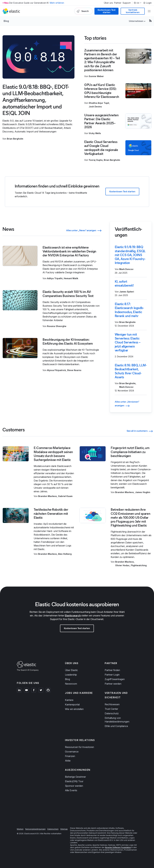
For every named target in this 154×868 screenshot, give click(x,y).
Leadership (71, 675)
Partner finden (112, 670)
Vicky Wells (95, 133)
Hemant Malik (71, 278)
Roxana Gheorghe (57, 326)
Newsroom (71, 684)
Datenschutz (112, 713)
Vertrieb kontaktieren (133, 11)
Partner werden (113, 684)
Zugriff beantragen (115, 679)
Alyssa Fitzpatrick (56, 370)
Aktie (68, 761)
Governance (72, 752)
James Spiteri (127, 292)
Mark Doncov (126, 269)
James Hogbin (143, 492)
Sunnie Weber (96, 76)
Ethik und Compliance (116, 726)
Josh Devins (95, 107)
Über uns (108, 3)
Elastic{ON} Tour (74, 781)
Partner (118, 3)
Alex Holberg (65, 554)
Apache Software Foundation (118, 847)
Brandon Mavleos (48, 496)
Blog (6, 21)
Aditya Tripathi (55, 278)
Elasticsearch (73, 616)
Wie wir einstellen (74, 709)
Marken (20, 829)
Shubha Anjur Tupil (99, 103)
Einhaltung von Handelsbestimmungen (117, 720)
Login (147, 3)
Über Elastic (71, 670)
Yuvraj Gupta (96, 160)
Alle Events (71, 790)
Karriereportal (72, 705)
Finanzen (70, 756)
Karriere (69, 700)
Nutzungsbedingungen (35, 829)
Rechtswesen (112, 704)
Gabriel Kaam (65, 496)
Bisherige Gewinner (75, 777)
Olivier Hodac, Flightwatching (131, 565)
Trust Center (111, 709)
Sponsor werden (74, 786)
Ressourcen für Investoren (79, 747)
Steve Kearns (74, 370)
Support (127, 3)
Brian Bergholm (15, 139)
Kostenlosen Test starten (107, 11)
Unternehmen (136, 21)
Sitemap (64, 829)
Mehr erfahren (57, 3)
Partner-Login (112, 675)
